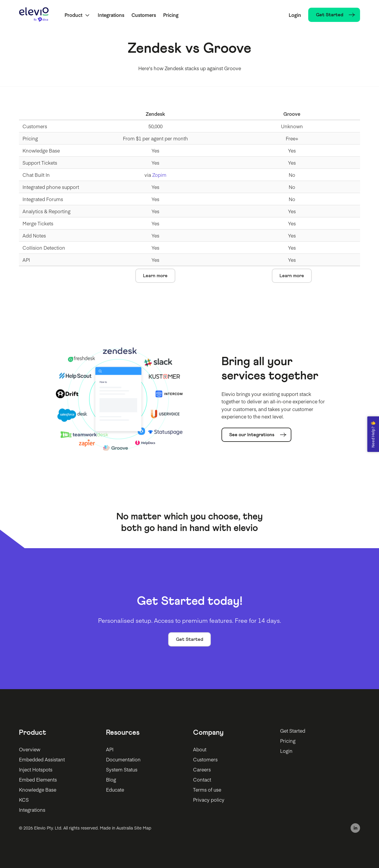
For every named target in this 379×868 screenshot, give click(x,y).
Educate (115, 790)
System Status (122, 769)
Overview (30, 749)
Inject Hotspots (36, 769)
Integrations (111, 15)
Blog (111, 779)
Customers (144, 15)
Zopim (159, 175)
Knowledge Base (38, 790)
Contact (202, 779)
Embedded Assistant (42, 759)
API (110, 749)
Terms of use (207, 790)
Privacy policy (209, 800)
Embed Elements (38, 779)
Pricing (171, 15)
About (200, 749)
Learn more (155, 276)
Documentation (123, 759)
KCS (24, 800)
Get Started (189, 639)
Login (295, 15)
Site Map (143, 828)
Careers (202, 769)
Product (73, 15)
